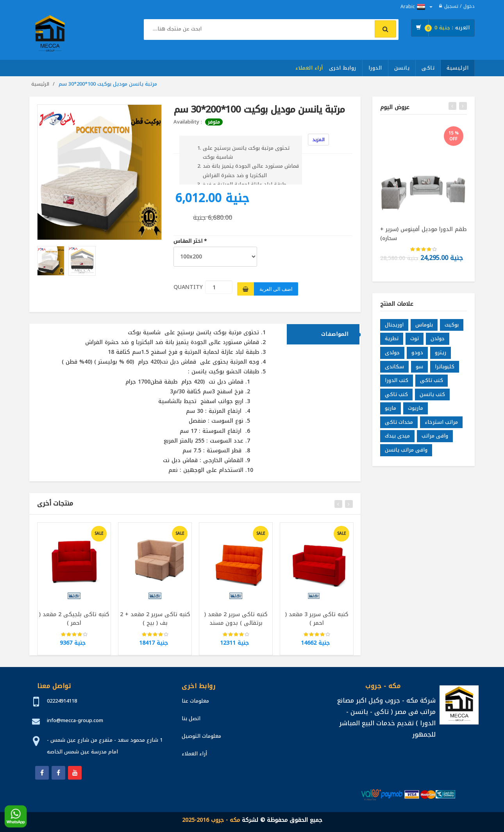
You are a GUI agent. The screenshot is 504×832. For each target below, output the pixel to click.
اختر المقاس (190, 241)
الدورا (375, 68)
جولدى (392, 358)
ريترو (441, 358)
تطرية (392, 343)
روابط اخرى (343, 68)
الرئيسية (458, 68)
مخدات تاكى (399, 427)
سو (419, 371)
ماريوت (416, 413)
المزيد (318, 140)
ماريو (391, 413)
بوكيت (452, 329)
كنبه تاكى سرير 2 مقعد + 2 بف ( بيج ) (155, 624)
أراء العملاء (309, 68)
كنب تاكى (432, 385)
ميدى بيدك (397, 441)
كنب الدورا (397, 385)
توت (415, 343)
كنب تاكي (396, 399)
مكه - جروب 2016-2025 (211, 820)
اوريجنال (394, 329)
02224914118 (62, 701)
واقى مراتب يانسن (406, 455)
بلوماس (424, 329)
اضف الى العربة (276, 289)
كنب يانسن (432, 399)
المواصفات (335, 339)
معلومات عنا (195, 701)
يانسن (402, 68)
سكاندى (394, 371)
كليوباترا (445, 371)
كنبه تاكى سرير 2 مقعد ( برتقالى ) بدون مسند (236, 624)
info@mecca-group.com (75, 720)
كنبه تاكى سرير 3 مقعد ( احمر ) (317, 624)
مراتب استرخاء (441, 427)
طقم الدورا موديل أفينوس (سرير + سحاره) (423, 234)
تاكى (428, 68)
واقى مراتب (435, 441)
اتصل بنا (191, 718)
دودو (417, 358)
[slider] (74, 639)
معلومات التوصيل (201, 736)
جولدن (438, 343)
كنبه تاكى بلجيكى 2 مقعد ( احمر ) (74, 624)
